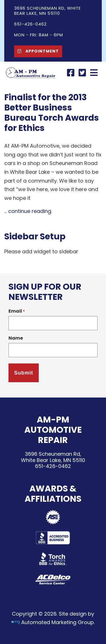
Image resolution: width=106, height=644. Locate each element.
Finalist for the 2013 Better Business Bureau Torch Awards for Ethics (52, 113)
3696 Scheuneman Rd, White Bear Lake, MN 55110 (47, 11)
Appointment (37, 51)
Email (17, 311)
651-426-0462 (53, 466)
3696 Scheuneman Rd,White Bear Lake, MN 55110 (53, 457)
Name (16, 338)
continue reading (30, 211)
